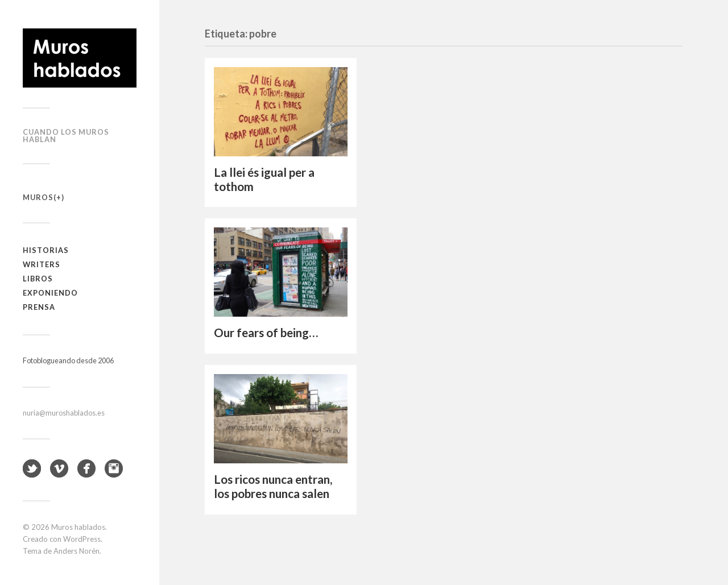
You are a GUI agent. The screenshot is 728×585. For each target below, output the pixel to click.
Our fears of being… (266, 333)
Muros (38, 197)
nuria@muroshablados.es (64, 413)
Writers (42, 264)
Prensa (39, 307)
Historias (46, 250)
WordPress (82, 539)
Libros (38, 279)
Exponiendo (50, 293)
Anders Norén (76, 551)
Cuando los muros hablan (66, 136)
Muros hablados (78, 527)
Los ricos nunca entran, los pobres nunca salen (273, 486)
